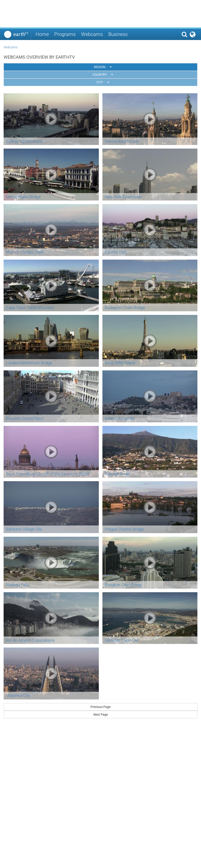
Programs (65, 34)
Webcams (92, 34)
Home (42, 34)
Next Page (101, 714)
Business (118, 34)
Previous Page (100, 707)
